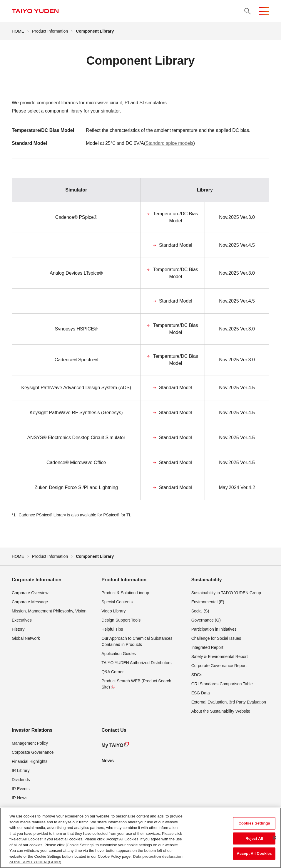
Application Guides (119, 654)
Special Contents (117, 602)
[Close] (275, 838)
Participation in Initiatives (214, 629)
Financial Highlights (30, 761)
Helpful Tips (112, 629)
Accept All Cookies (254, 853)
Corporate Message (30, 602)
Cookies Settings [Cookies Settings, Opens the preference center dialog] (254, 823)
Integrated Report (207, 647)
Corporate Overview (30, 593)
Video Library (113, 611)
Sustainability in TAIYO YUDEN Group (226, 593)
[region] (140, 838)
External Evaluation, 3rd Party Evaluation (229, 702)
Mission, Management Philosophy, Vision (49, 611)
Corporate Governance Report (219, 666)
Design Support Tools (121, 620)
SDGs (197, 675)
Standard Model (176, 245)
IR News (20, 798)
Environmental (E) (208, 602)
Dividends (21, 780)
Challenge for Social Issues (216, 638)
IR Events (21, 789)
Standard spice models (169, 143)
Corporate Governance (33, 752)
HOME (18, 31)
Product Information (50, 31)
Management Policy (30, 743)
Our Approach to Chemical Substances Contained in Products (137, 641)
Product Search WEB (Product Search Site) (136, 684)
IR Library (21, 770)
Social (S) (200, 611)
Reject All (254, 838)
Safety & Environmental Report (220, 657)
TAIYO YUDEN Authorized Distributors (136, 663)
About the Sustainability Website (221, 711)
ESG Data (201, 693)
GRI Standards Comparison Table (222, 684)
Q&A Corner (112, 672)
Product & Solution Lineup (125, 593)
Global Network (26, 638)
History (18, 629)
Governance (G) (206, 620)
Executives (22, 620)
